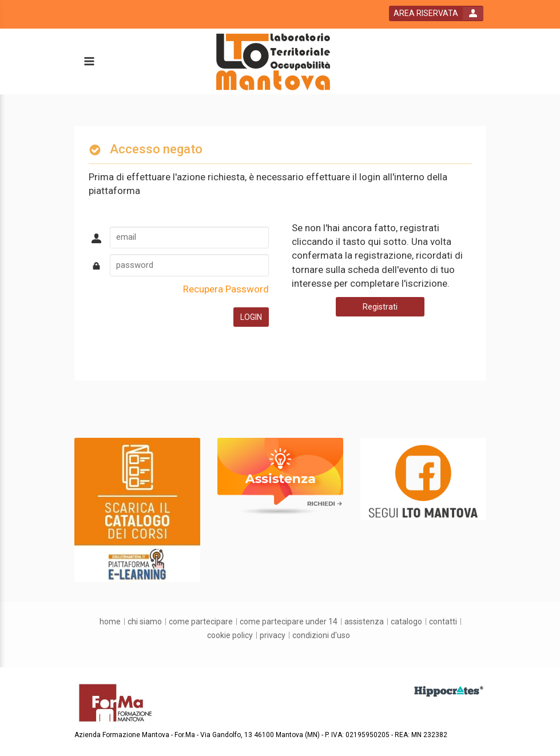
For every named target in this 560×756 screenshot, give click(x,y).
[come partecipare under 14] (289, 622)
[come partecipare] (201, 622)
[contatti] (443, 622)
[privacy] (273, 635)
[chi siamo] (145, 622)
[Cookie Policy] (230, 635)
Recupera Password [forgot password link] (226, 289)
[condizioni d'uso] (321, 635)
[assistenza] (364, 622)
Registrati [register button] (380, 307)
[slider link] (137, 509)
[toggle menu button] (89, 62)
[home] (110, 622)
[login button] (436, 13)
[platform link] (273, 62)
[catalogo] (406, 622)
